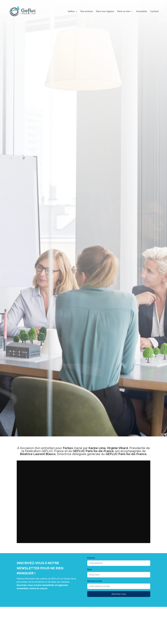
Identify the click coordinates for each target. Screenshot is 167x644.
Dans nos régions (105, 11)
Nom (90, 569)
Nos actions (87, 11)
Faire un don (124, 11)
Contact (154, 11)
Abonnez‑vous (119, 594)
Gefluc (71, 11)
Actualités (142, 11)
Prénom (91, 558)
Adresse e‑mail (95, 581)
